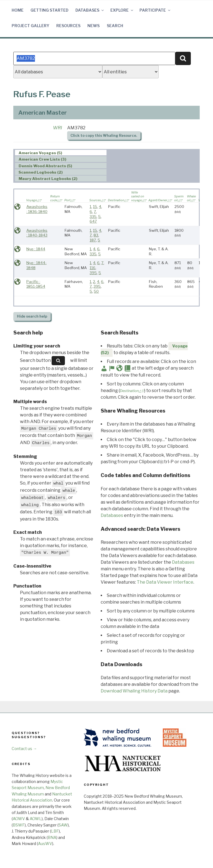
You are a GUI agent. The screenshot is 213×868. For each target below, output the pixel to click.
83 (96, 235)
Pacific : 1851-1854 (36, 284)
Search (115, 26)
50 (96, 291)
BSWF (19, 825)
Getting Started (50, 10)
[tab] (61, 153)
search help (32, 316)
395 (93, 273)
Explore (122, 10)
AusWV (45, 843)
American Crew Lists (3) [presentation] (42, 159)
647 (93, 221)
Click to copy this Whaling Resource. (104, 136)
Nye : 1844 (36, 249)
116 (92, 268)
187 (93, 240)
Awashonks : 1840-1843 (37, 233)
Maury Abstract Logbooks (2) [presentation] (48, 179)
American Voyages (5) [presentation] (40, 153)
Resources (68, 26)
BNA (52, 837)
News (93, 26)
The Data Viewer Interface (165, 582)
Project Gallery (31, 26)
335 (93, 217)
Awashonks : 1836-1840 (37, 209)
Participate (155, 10)
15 (95, 207)
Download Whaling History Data (134, 691)
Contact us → (24, 749)
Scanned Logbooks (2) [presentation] (41, 172)
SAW (63, 825)
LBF (55, 831)
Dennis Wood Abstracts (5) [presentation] (45, 166)
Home (18, 10)
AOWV (19, 819)
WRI (58, 128)
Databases (90, 10)
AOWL (36, 819)
